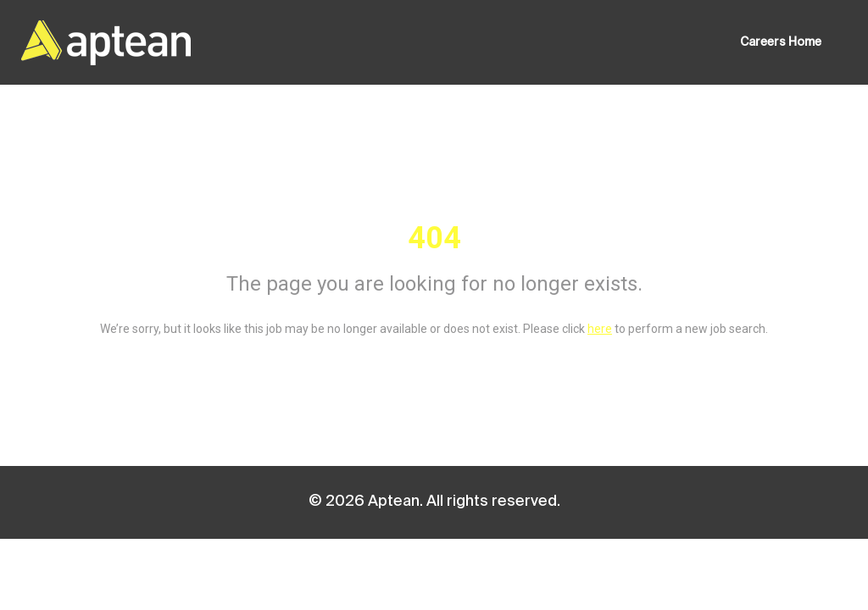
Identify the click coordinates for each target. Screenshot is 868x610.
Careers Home (781, 42)
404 (434, 238)
